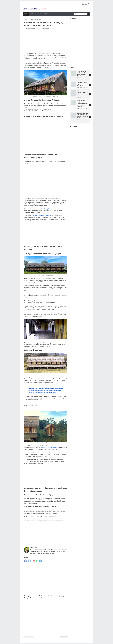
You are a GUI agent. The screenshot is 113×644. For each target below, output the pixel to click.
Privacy (31, 4)
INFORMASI (45, 14)
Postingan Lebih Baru (29, 637)
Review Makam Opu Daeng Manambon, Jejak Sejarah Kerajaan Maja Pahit (45, 390)
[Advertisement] (46, 41)
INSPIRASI (39, 14)
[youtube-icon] (86, 4)
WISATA (32, 14)
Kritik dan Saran (38, 4)
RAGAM (51, 14)
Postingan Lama (64, 637)
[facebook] (26, 561)
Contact (46, 4)
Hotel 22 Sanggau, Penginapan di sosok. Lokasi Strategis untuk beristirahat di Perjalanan (82, 104)
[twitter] (29, 561)
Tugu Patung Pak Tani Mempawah (50, 209)
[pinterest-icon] (89, 4)
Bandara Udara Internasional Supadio (42, 216)
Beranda (26, 14)
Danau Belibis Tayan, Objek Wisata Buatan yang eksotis (82, 84)
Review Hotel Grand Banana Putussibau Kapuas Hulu (82, 92)
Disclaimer (26, 4)
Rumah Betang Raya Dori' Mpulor (50, 448)
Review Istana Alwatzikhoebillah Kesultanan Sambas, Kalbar (42, 392)
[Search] (80, 14)
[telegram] (41, 561)
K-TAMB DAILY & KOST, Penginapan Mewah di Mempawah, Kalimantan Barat (45, 388)
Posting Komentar (45, 29)
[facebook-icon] (83, 4)
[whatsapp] (37, 561)
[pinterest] (33, 561)
